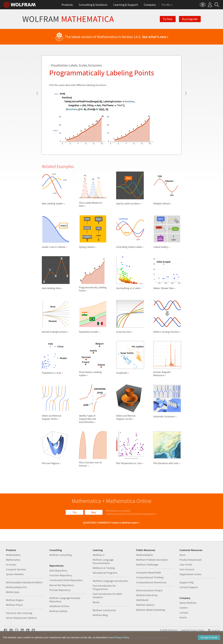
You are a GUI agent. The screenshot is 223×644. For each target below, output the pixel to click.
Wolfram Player (14, 605)
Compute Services (16, 569)
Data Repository (58, 570)
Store (182, 555)
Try (75, 512)
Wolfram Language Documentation (103, 561)
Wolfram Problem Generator (152, 560)
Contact (184, 613)
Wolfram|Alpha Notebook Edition (24, 582)
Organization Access (190, 574)
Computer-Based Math (149, 573)
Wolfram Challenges (147, 565)
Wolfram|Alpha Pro (16, 587)
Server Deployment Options (21, 618)
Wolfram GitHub (58, 611)
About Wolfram (188, 603)
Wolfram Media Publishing (151, 610)
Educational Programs (105, 573)
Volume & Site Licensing (19, 613)
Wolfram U (99, 555)
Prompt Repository (60, 590)
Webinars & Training (104, 568)
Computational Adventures (151, 582)
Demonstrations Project (149, 590)
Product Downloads (191, 560)
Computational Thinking (150, 577)
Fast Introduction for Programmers (104, 587)
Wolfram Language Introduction (110, 581)
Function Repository (61, 575)
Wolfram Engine (15, 600)
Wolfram (68, 19)
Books (96, 602)
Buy (94, 512)
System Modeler (15, 574)
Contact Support (189, 587)
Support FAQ (186, 582)
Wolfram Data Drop (147, 595)
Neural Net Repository (62, 585)
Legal (184, 630)
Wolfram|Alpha (144, 555)
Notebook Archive (59, 606)
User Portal (186, 565)
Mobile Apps (13, 592)
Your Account (187, 569)
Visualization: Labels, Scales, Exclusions (76, 65)
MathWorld (142, 600)
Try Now (168, 19)
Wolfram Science (145, 605)
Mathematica (13, 560)
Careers (184, 608)
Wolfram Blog (100, 615)
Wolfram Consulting (60, 555)
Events (183, 617)
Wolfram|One (13, 555)
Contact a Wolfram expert (125, 523)
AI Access (11, 565)
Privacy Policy (197, 630)
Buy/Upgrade (190, 19)
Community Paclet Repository (66, 580)
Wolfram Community (104, 610)
